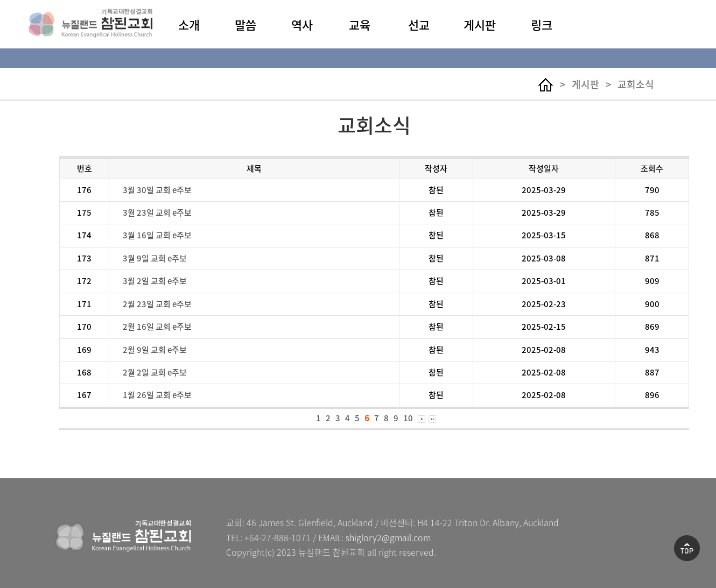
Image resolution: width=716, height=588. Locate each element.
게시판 (480, 25)
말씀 (245, 25)
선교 (419, 25)
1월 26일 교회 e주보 (157, 395)
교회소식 (636, 84)
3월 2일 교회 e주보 (155, 281)
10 (408, 418)
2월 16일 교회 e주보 (157, 327)
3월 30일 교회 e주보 (157, 190)
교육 (360, 25)
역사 (302, 25)
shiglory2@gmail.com (388, 537)
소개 (189, 25)
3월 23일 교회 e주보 (157, 212)
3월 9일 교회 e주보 (155, 258)
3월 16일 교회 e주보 (157, 235)
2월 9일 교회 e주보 (155, 350)
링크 (542, 25)
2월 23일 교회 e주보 (157, 304)
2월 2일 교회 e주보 (155, 372)
